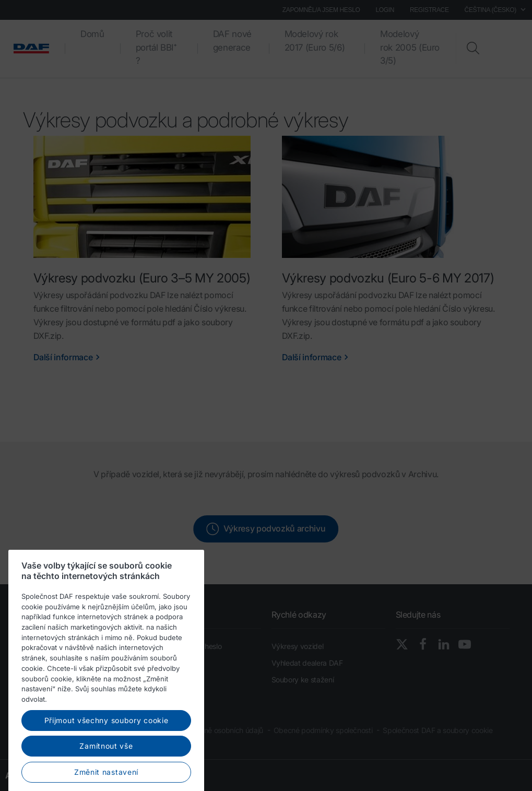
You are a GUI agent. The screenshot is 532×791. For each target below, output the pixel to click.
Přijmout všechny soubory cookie (107, 755)
